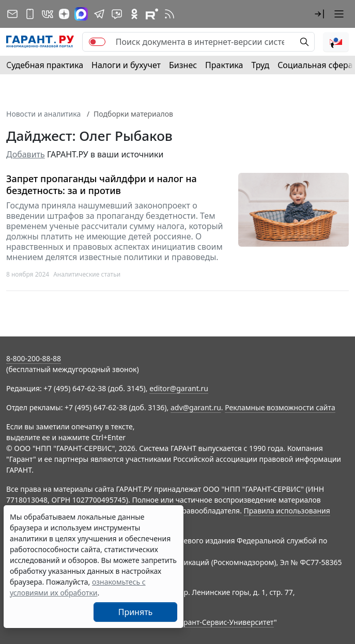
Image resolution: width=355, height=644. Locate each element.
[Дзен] (64, 14)
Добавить (26, 154)
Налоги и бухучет (126, 65)
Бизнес (183, 65)
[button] (319, 14)
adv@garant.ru (196, 407)
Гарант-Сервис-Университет (225, 622)
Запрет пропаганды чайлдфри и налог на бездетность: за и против (102, 184)
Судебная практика (45, 65)
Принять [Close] (136, 612)
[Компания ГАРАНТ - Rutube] (152, 14)
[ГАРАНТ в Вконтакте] (48, 14)
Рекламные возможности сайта (280, 407)
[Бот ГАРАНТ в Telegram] (117, 14)
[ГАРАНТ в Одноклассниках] (134, 14)
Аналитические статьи (87, 274)
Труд (260, 65)
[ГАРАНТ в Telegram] (99, 14)
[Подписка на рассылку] (12, 14)
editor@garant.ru (179, 388)
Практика (224, 65)
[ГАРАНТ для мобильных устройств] (30, 14)
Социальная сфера (315, 65)
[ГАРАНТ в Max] (81, 14)
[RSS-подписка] (169, 14)
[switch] (97, 42)
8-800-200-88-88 (34, 358)
